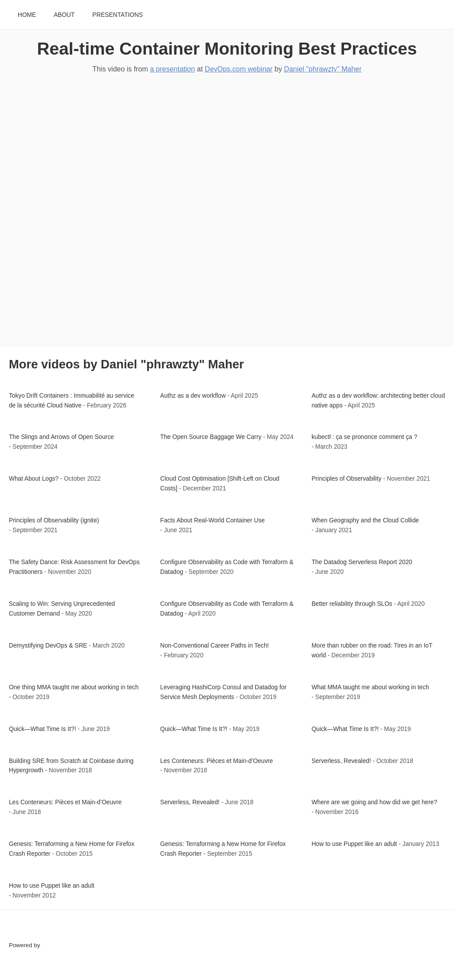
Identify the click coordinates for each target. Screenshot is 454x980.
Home (27, 15)
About (64, 15)
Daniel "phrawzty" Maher (323, 69)
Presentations (117, 15)
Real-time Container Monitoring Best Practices (227, 49)
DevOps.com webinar (239, 69)
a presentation (172, 69)
